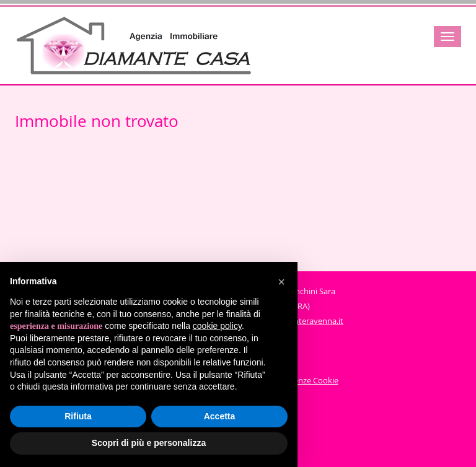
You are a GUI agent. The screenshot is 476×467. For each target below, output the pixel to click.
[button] (281, 282)
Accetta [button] (220, 416)
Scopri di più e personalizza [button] (149, 443)
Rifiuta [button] (78, 416)
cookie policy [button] (217, 326)
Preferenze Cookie (305, 380)
